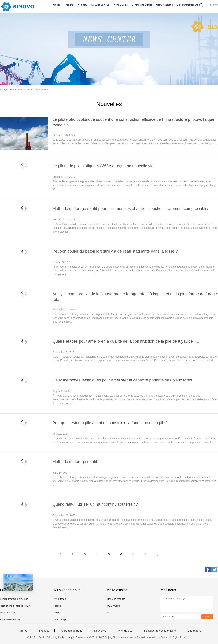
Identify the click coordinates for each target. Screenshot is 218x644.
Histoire (57, 606)
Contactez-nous (164, 5)
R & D (110, 613)
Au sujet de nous (100, 5)
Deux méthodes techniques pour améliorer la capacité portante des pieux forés (122, 380)
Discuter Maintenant (187, 5)
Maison (57, 5)
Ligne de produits (116, 599)
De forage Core (8, 613)
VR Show (82, 5)
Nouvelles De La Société (35, 90)
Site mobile (194, 631)
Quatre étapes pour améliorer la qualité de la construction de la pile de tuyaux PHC (126, 341)
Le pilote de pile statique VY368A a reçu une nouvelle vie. (103, 166)
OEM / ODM (113, 606)
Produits (69, 5)
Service (57, 613)
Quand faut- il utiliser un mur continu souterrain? (95, 504)
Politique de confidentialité (160, 631)
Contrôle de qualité (142, 5)
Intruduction (60, 599)
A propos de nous (72, 631)
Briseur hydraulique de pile (14, 599)
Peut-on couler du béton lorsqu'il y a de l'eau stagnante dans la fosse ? (115, 251)
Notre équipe (60, 620)
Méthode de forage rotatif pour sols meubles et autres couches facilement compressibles (131, 209)
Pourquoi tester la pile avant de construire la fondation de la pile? (110, 423)
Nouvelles (100, 631)
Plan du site (125, 631)
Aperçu (23, 631)
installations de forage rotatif (15, 606)
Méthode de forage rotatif (75, 462)
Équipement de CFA (11, 620)
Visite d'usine (121, 5)
